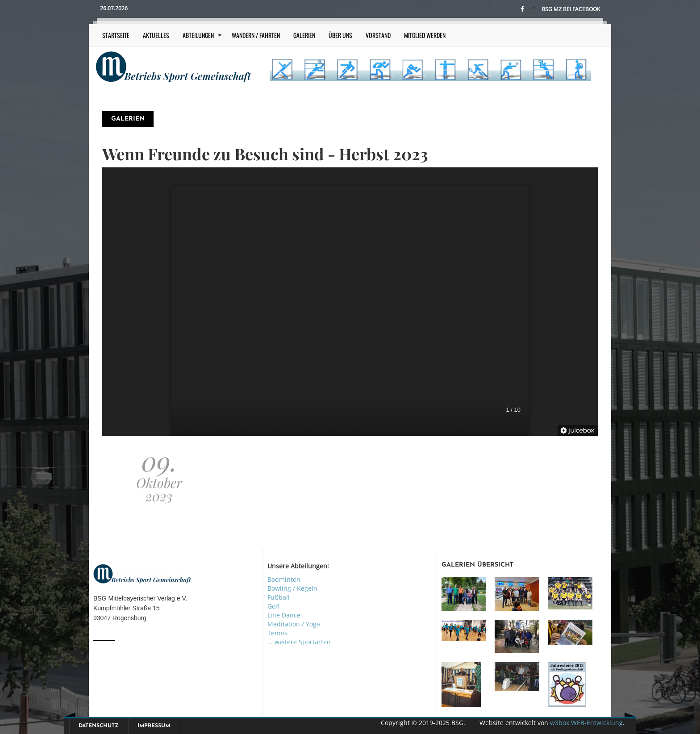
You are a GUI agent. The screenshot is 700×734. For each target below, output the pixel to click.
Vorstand (378, 35)
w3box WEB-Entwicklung (586, 723)
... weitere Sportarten (299, 642)
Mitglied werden (425, 35)
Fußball (279, 597)
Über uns (340, 35)
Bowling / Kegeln (292, 588)
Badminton (284, 579)
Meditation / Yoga (294, 624)
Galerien (304, 35)
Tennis (277, 633)
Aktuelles (156, 35)
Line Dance (284, 615)
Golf (273, 606)
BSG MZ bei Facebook (571, 9)
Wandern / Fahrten (256, 35)
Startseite (116, 35)
